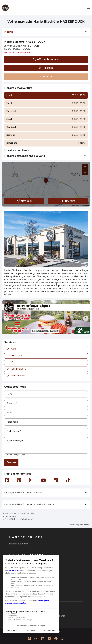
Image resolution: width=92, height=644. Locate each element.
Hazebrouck (10, 516)
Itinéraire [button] (46, 68)
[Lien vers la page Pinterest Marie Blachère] (56, 639)
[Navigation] (89, 8)
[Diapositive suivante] (86, 318)
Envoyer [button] (11, 463)
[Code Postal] (46, 431)
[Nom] (46, 394)
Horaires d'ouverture (46, 88)
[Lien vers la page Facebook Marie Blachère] (29, 639)
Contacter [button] (46, 77)
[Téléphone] (46, 422)
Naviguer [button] (24, 201)
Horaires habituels (46, 150)
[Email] (46, 413)
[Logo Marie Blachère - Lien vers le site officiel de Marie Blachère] (5, 8)
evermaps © (85, 525)
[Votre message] (46, 445)
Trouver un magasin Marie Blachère (18, 514)
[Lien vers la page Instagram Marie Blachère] (36, 639)
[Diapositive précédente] (6, 318)
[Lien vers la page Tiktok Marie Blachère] (63, 639)
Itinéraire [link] (68, 201)
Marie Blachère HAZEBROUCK (19, 519)
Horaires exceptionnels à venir (46, 156)
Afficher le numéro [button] (46, 59)
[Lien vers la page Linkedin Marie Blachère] (43, 639)
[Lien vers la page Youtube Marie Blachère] (49, 639)
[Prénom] (46, 403)
